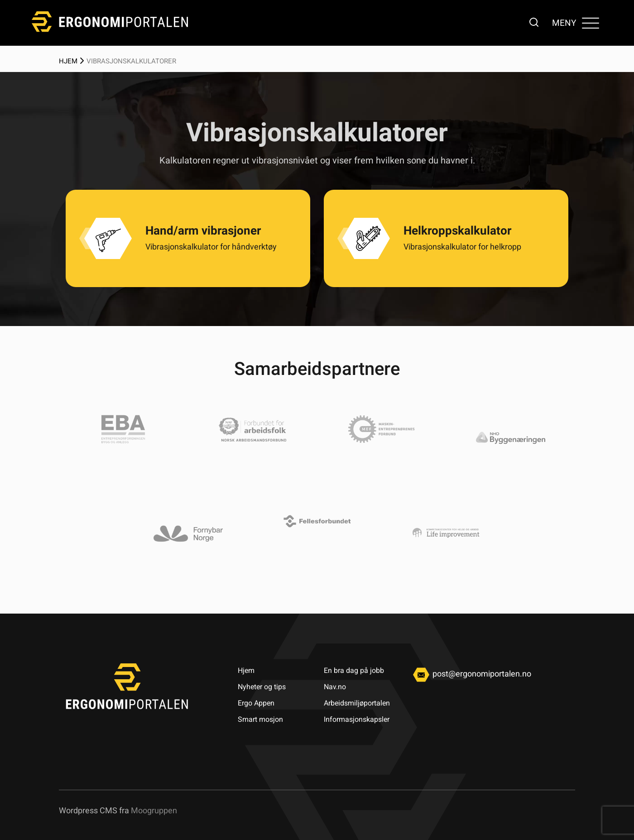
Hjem (68, 61)
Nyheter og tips (262, 687)
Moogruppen (154, 810)
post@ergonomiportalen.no (471, 674)
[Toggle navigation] (590, 23)
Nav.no (335, 687)
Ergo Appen (256, 703)
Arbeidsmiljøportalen (357, 703)
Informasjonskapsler (357, 719)
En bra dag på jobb (354, 670)
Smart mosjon (260, 719)
